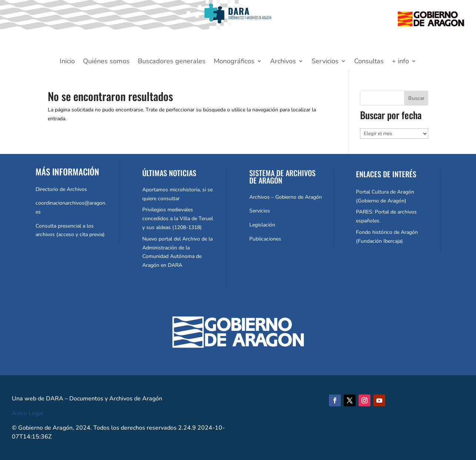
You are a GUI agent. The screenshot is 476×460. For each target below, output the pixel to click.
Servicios (325, 62)
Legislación (262, 225)
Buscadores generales (172, 62)
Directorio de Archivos (61, 189)
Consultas (369, 62)
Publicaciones (265, 239)
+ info (400, 62)
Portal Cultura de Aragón (385, 192)
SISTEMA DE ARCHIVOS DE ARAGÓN (282, 177)
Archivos (283, 62)
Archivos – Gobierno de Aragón (286, 197)
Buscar (416, 98)
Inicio (67, 62)
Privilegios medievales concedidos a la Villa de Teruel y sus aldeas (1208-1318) (178, 219)
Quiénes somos (106, 62)
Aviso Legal (28, 413)
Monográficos (234, 62)
